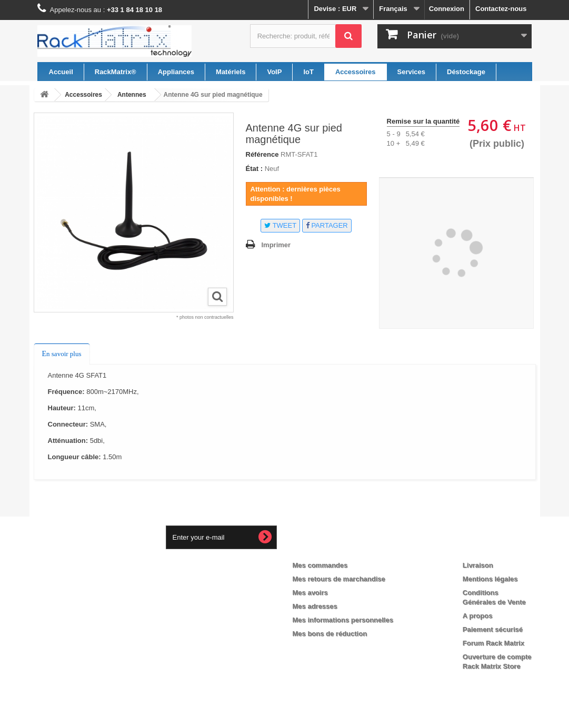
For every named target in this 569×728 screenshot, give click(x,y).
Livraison (478, 565)
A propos (478, 616)
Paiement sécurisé (493, 629)
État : (254, 169)
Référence (262, 154)
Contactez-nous (501, 9)
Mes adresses (315, 606)
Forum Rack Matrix (493, 643)
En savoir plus (62, 354)
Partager (327, 225)
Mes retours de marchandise (339, 579)
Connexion (447, 9)
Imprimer (276, 245)
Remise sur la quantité (423, 121)
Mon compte (323, 548)
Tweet (280, 225)
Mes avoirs (310, 593)
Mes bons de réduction (330, 634)
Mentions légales (490, 579)
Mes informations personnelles (343, 620)
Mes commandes (320, 565)
